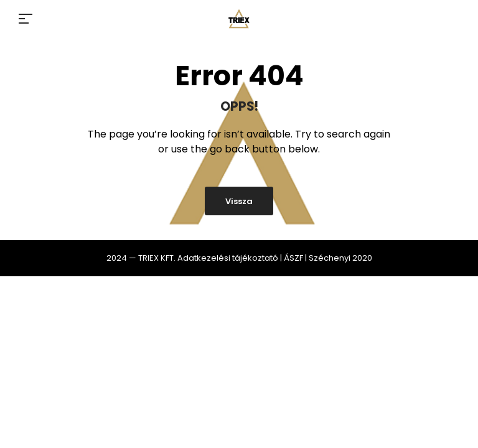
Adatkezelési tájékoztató (228, 258)
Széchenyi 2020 (340, 258)
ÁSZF (293, 258)
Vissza (239, 201)
